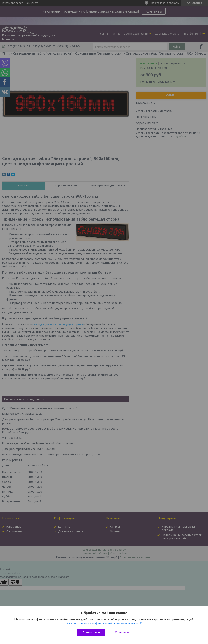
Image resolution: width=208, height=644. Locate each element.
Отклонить (122, 632)
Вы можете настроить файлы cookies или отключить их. (103, 623)
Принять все (91, 632)
